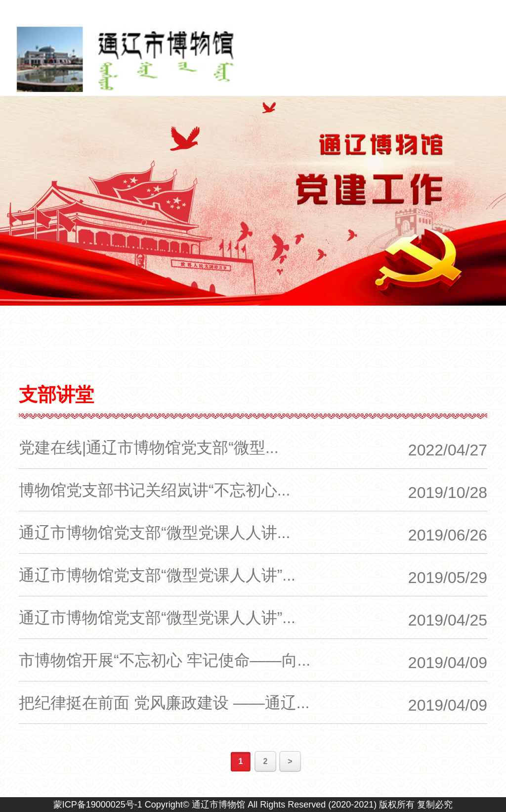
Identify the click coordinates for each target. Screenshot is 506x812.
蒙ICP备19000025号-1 (98, 805)
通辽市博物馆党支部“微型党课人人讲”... (157, 575)
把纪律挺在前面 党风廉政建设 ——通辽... (164, 703)
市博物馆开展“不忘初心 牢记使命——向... (165, 660)
